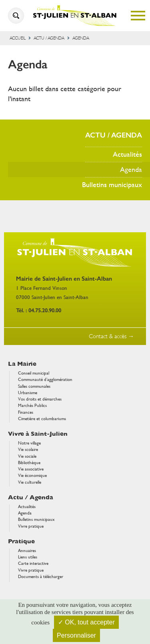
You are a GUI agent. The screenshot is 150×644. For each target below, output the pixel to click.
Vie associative (31, 469)
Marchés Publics (32, 406)
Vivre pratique (31, 526)
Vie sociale (27, 456)
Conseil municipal (34, 373)
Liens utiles (28, 557)
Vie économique (32, 476)
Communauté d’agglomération (45, 380)
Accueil (18, 38)
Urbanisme (28, 393)
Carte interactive (33, 563)
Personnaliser (76, 635)
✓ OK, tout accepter (86, 622)
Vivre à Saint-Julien (38, 434)
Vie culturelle (30, 482)
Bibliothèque (29, 463)
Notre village (29, 443)
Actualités (127, 154)
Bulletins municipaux (112, 184)
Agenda (131, 169)
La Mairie (22, 364)
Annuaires (27, 551)
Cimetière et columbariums (42, 419)
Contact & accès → (111, 336)
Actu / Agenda (49, 38)
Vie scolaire (28, 450)
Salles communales (34, 386)
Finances (26, 412)
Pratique (21, 541)
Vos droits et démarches (40, 399)
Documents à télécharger (41, 577)
